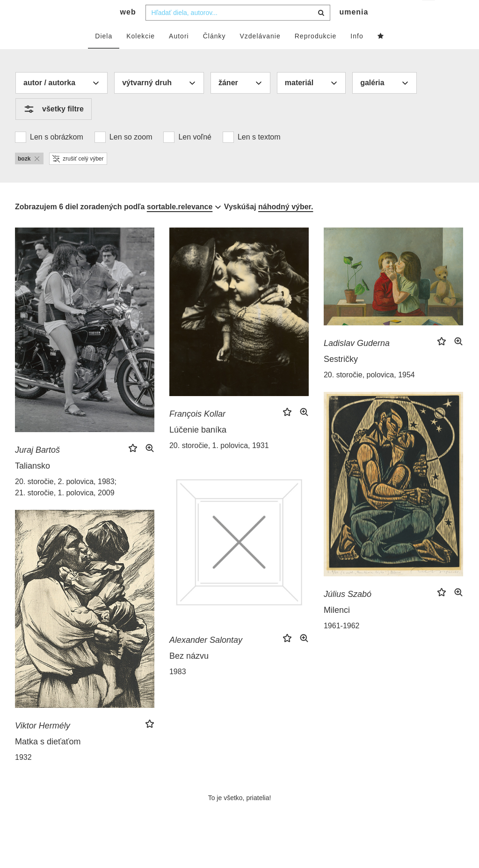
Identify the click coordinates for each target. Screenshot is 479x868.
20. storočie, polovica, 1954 (369, 394)
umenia (354, 31)
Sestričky (341, 378)
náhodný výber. (286, 225)
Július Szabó (348, 613)
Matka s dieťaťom (48, 760)
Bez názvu (189, 675)
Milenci (337, 629)
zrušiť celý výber (78, 177)
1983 (178, 690)
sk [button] (429, 14)
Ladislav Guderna (357, 362)
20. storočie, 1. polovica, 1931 (219, 464)
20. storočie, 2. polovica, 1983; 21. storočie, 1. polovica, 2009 (66, 506)
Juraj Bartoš (37, 469)
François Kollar (197, 433)
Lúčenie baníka (198, 449)
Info (357, 55)
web (128, 31)
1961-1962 (342, 644)
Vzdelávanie (260, 55)
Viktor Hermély (43, 744)
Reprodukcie (316, 55)
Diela (104, 55)
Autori (179, 55)
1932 (23, 776)
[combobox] (238, 31)
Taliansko (33, 485)
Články (214, 55)
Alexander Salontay (206, 659)
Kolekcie (141, 55)
